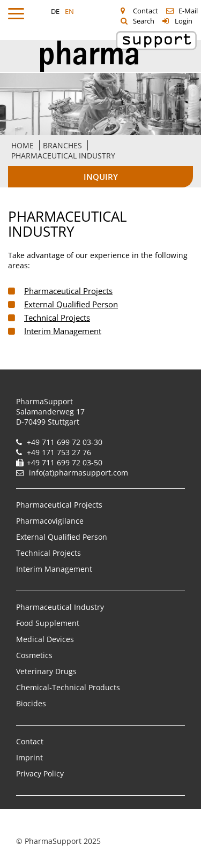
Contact (146, 11)
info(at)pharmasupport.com (79, 473)
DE (55, 11)
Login (184, 21)
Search (144, 21)
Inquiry (101, 177)
